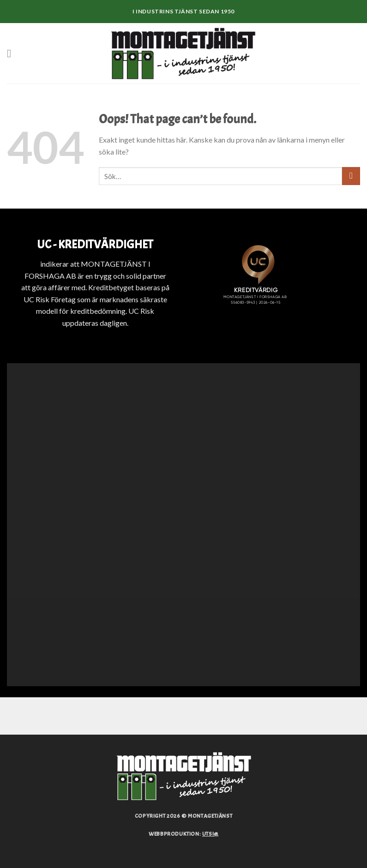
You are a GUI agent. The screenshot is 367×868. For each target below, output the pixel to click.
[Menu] (12, 53)
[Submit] (351, 176)
